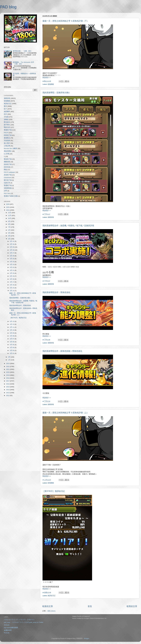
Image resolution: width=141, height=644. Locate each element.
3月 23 (12, 264)
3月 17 (12, 282)
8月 (9, 224)
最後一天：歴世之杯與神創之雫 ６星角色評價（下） (66, 21)
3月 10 (12, 330)
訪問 (5, 191)
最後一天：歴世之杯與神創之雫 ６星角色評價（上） (66, 413)
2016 (8, 384)
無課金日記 (52, 596)
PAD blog (8, 7)
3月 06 (12, 342)
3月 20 (12, 273)
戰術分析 (7, 127)
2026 (8, 204)
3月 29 (12, 247)
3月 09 (12, 333)
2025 (8, 207)
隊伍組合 (7, 122)
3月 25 (12, 259)
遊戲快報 (51, 217)
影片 (5, 109)
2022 (8, 366)
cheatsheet (7, 178)
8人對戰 (7, 154)
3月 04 (12, 347)
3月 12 (12, 324)
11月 (10, 215)
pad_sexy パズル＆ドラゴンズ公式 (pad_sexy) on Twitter (24, 622)
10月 (10, 218)
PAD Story (7, 193)
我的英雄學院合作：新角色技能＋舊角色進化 (62, 351)
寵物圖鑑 (51, 84)
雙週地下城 (8, 130)
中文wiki (7, 633)
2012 (8, 396)
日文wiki (7, 625)
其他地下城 (8, 175)
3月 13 (12, 321)
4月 (9, 236)
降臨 (5, 170)
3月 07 (12, 339)
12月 (10, 213)
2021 (8, 369)
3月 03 (12, 350)
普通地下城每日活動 (11, 196)
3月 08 (12, 336)
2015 (8, 387)
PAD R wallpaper (9, 172)
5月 (9, 233)
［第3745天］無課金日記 (54, 491)
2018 (8, 378)
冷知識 (6, 117)
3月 (9, 239)
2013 (8, 393)
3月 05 (12, 345)
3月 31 (12, 241)
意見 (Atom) (51, 611)
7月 (9, 227)
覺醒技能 (7, 162)
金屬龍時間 (8, 630)
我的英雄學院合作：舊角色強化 (56, 292)
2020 (8, 372)
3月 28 (12, 250)
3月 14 (12, 291)
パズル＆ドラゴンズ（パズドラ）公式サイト (19, 620)
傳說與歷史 (8, 151)
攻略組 (6, 119)
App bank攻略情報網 (11, 628)
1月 (9, 360)
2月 (9, 357)
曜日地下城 (8, 180)
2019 (8, 375)
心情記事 (7, 146)
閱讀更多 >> (47, 78)
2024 (8, 210)
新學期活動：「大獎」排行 (22, 51)
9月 (9, 221)
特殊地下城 (8, 135)
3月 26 (12, 256)
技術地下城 (8, 164)
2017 (8, 381)
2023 (8, 363)
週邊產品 (7, 138)
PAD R (6, 133)
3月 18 (12, 279)
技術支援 (7, 167)
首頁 (90, 606)
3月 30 (12, 244)
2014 (8, 390)
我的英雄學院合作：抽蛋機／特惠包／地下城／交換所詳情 (68, 226)
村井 (5, 114)
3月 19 (12, 276)
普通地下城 (8, 185)
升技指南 (7, 141)
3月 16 (12, 285)
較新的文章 (48, 606)
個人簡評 (7, 143)
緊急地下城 (8, 159)
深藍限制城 (8, 188)
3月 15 (12, 288)
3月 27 (12, 253)
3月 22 (12, 267)
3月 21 (12, 270)
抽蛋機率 (7, 112)
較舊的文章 (132, 606)
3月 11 (12, 327)
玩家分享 (7, 183)
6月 (9, 230)
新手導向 (7, 125)
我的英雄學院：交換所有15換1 (56, 93)
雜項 (5, 106)
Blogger (87, 638)
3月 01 (12, 353)
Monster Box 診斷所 (11, 149)
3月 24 (12, 262)
